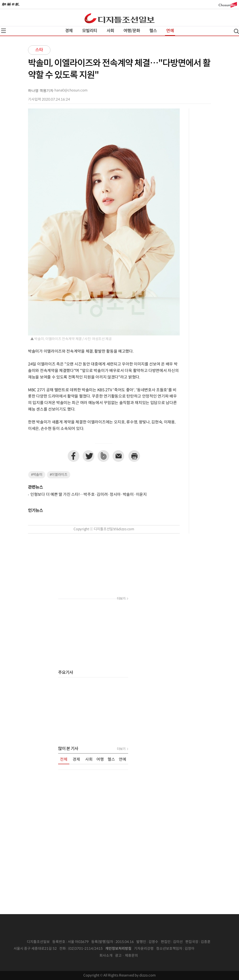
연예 (170, 31)
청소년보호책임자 (169, 949)
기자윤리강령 (144, 949)
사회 (110, 31)
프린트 (134, 456)
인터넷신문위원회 (210, 949)
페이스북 (74, 456)
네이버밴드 (103, 456)
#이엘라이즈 (59, 475)
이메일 (118, 456)
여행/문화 (132, 31)
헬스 (153, 31)
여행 (100, 760)
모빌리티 (90, 31)
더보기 (121, 599)
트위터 (88, 456)
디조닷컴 (119, 18)
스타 (39, 50)
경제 (69, 31)
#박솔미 (37, 475)
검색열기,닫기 (236, 31)
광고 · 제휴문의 (127, 956)
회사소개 (106, 956)
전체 (64, 760)
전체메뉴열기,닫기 (4, 31)
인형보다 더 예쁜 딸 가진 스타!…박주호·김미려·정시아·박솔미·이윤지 (89, 495)
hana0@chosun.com (71, 90)
